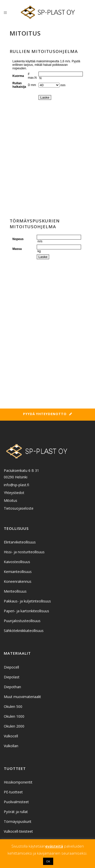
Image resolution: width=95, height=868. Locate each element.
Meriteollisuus (15, 591)
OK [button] (48, 861)
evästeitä (54, 846)
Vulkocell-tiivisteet (18, 831)
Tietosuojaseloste (19, 508)
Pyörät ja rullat (16, 812)
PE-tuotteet (13, 792)
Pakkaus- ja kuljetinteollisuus (27, 601)
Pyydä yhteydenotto (48, 414)
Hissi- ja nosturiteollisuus (24, 552)
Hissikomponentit (18, 782)
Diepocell (11, 667)
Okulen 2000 (14, 726)
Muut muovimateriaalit (22, 697)
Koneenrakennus (18, 581)
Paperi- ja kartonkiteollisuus (26, 611)
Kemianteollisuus (18, 572)
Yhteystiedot (14, 493)
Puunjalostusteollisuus (22, 621)
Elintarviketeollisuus (20, 542)
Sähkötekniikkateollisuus (24, 631)
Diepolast (12, 677)
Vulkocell (11, 736)
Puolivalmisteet (16, 802)
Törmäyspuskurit (18, 821)
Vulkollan (11, 746)
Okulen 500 (13, 706)
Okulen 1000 (14, 716)
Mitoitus (11, 500)
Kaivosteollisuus (17, 562)
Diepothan (12, 687)
